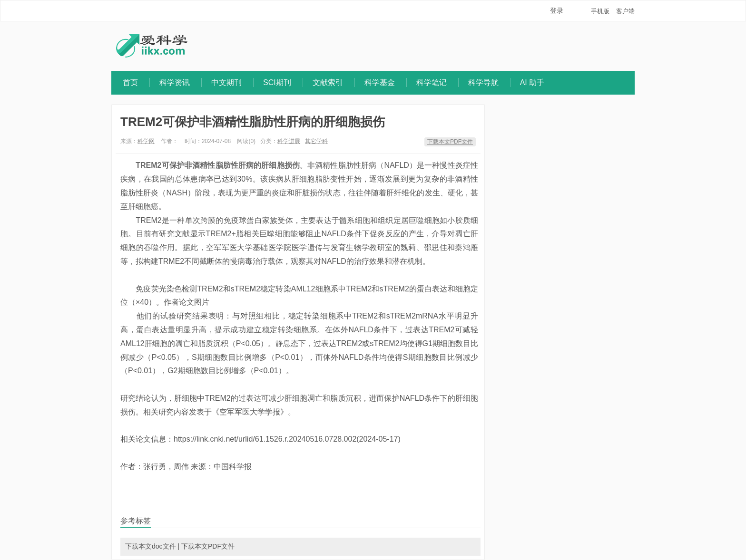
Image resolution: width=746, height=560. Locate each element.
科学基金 (380, 82)
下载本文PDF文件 (450, 142)
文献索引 (328, 82)
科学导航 (483, 82)
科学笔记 (432, 82)
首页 (130, 82)
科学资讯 (175, 82)
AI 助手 (532, 82)
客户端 (625, 11)
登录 (557, 10)
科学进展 (289, 141)
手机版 (600, 11)
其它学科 (316, 141)
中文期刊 (226, 82)
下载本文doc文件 (151, 546)
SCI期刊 (277, 82)
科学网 (146, 141)
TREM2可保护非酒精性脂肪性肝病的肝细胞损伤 (253, 122)
